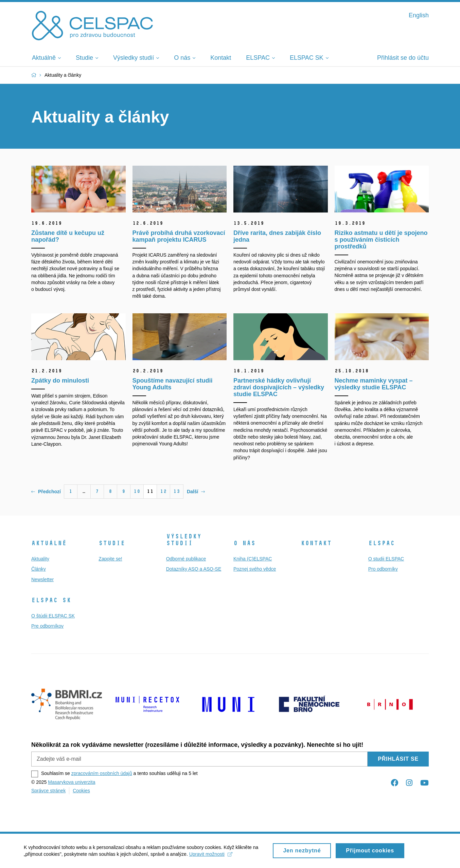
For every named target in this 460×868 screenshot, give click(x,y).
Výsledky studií (184, 540)
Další (196, 492)
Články (39, 569)
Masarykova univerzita (72, 782)
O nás (244, 543)
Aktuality (40, 559)
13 (177, 491)
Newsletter (42, 579)
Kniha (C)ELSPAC (253, 559)
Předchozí (46, 492)
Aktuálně (49, 543)
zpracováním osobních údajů (102, 773)
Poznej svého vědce (255, 569)
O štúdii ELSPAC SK (53, 616)
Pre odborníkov (47, 626)
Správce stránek (48, 791)
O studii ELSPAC (386, 559)
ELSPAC (382, 543)
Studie (112, 543)
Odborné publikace (186, 559)
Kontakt (316, 543)
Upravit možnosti (211, 857)
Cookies (81, 791)
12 (163, 491)
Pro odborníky (383, 569)
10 (137, 491)
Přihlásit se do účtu (403, 58)
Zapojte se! (110, 559)
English (419, 15)
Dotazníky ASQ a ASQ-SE (194, 569)
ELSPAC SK (51, 600)
